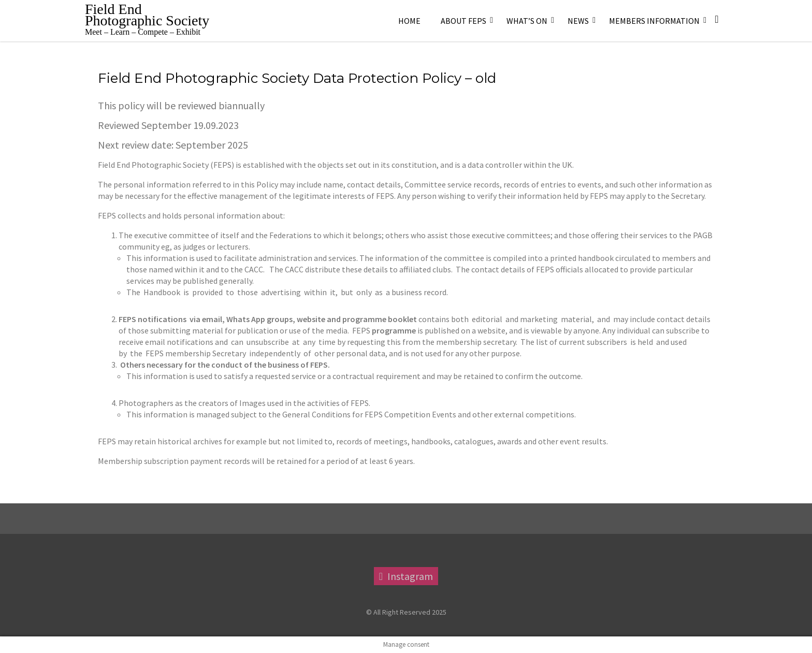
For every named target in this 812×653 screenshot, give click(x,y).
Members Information (654, 21)
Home (409, 21)
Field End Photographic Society (147, 15)
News (578, 21)
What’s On (527, 21)
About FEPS (463, 21)
